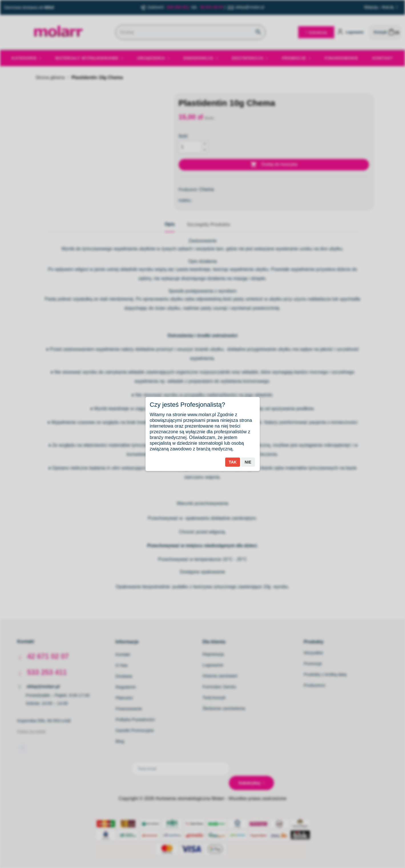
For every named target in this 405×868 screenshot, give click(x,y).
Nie (248, 462)
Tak (233, 462)
